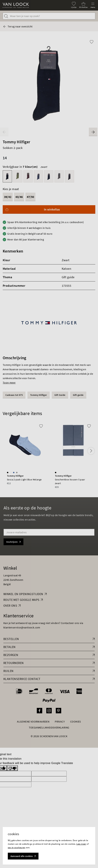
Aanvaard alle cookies (23, 856)
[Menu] (93, 5)
